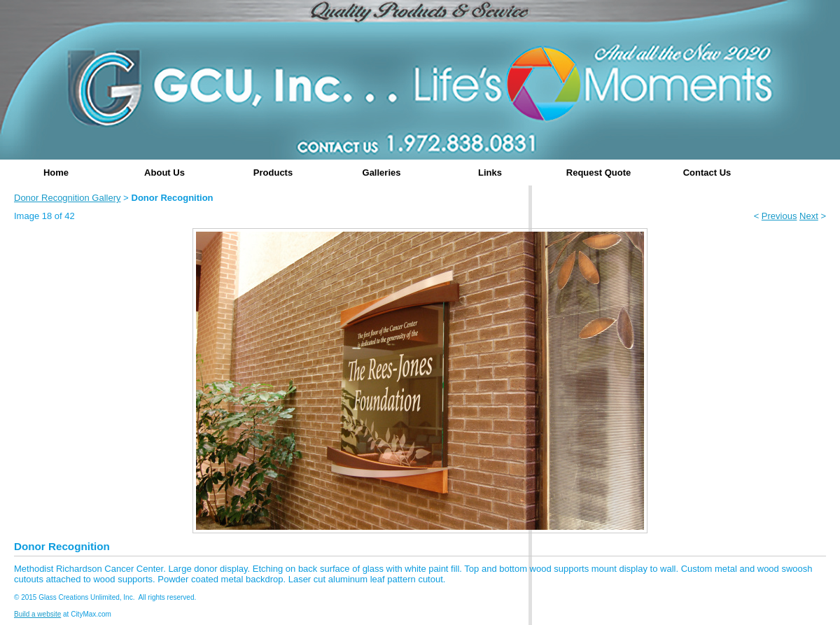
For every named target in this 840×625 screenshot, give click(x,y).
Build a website (37, 614)
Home (56, 173)
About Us (164, 173)
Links (490, 173)
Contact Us (707, 173)
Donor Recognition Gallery (67, 198)
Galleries (382, 173)
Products (273, 173)
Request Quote (598, 173)
